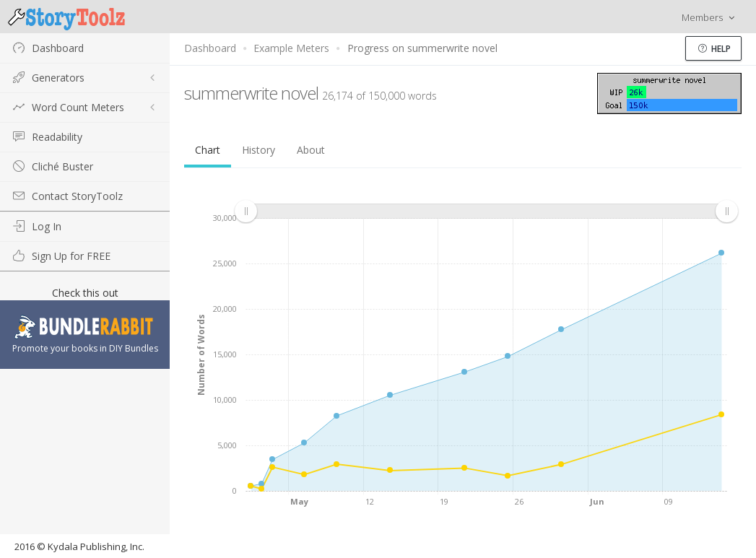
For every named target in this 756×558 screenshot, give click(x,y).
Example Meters (291, 48)
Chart (208, 150)
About (311, 150)
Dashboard (210, 48)
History (258, 150)
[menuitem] (486, 212)
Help (714, 49)
